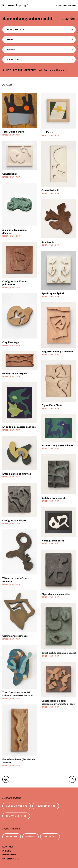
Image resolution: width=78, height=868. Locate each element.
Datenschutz (11, 859)
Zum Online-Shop (16, 816)
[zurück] (68, 19)
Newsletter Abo (46, 806)
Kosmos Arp (16, 5)
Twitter (30, 837)
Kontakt (8, 847)
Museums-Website (17, 806)
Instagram (50, 837)
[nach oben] (72, 779)
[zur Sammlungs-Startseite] (6, 779)
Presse (7, 851)
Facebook (12, 837)
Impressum (9, 855)
